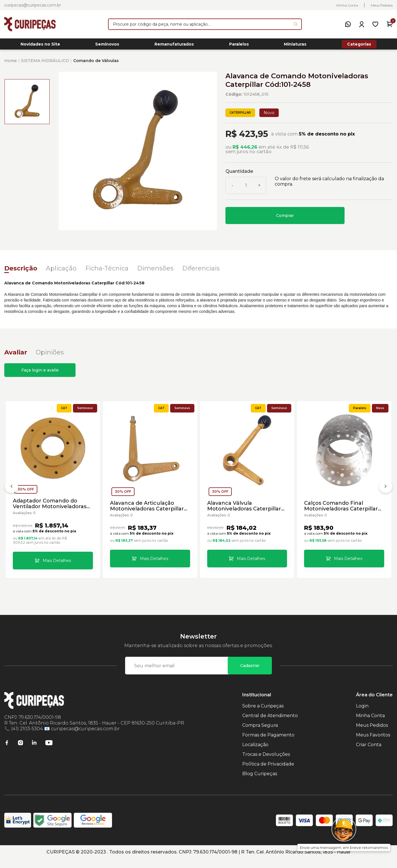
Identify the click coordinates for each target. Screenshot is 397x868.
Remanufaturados (174, 46)
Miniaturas (295, 46)
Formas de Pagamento (268, 744)
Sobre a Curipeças (263, 715)
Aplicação (61, 271)
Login (362, 715)
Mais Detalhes (57, 564)
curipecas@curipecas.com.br (33, 5)
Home (11, 64)
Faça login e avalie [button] (40, 373)
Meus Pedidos (382, 5)
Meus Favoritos (373, 744)
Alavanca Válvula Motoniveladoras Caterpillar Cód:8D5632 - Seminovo (245, 509)
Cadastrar (250, 675)
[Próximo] (386, 494)
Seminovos (107, 46)
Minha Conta (347, 5)
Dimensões (155, 271)
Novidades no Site (40, 46)
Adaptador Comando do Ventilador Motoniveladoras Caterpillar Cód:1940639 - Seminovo (50, 507)
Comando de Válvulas (96, 64)
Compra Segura (260, 734)
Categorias (359, 46)
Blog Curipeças (260, 783)
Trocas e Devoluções (266, 763)
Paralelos (239, 46)
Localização (255, 754)
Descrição (21, 271)
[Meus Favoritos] (375, 24)
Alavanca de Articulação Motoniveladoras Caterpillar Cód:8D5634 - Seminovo (147, 509)
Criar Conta (369, 754)
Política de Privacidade (268, 773)
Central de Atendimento (270, 725)
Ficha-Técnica (107, 271)
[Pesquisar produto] (296, 24)
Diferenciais (201, 271)
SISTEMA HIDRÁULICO (45, 64)
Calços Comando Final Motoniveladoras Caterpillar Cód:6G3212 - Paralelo (342, 509)
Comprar (285, 219)
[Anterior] (11, 494)
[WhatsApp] (348, 24)
